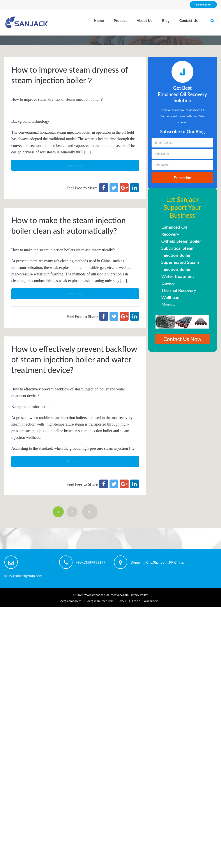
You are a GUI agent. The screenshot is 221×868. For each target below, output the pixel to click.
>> (90, 512)
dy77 (123, 601)
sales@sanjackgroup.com (23, 576)
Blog (166, 21)
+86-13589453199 (91, 562)
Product (120, 21)
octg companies (71, 601)
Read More (75, 165)
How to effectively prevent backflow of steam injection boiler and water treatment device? (74, 359)
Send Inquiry (203, 4)
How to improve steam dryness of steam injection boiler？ (70, 75)
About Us (144, 21)
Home (99, 21)
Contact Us (189, 21)
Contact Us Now (182, 339)
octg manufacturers (100, 601)
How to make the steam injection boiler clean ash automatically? (69, 225)
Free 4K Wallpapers (145, 601)
